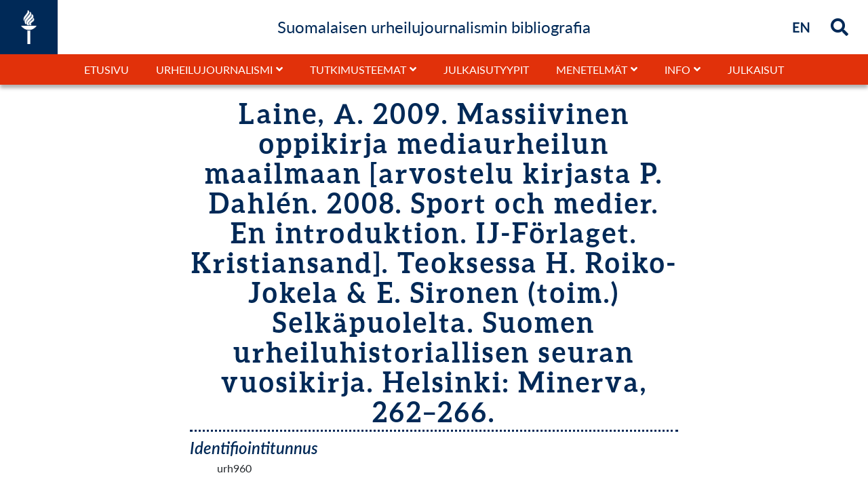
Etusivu (106, 69)
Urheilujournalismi (214, 69)
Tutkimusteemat (358, 69)
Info (677, 69)
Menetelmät (592, 69)
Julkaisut (756, 69)
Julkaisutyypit (486, 69)
